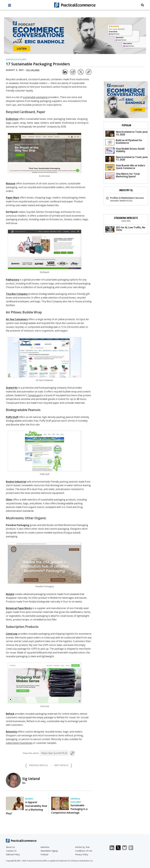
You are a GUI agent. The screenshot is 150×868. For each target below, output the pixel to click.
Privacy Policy (82, 854)
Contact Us (11, 851)
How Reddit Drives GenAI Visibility (125, 150)
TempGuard (34, 395)
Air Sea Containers (17, 319)
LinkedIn (113, 848)
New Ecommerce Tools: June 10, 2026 (126, 134)
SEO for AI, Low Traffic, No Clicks (125, 229)
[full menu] (10, 6)
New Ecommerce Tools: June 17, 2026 (126, 159)
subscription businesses (19, 743)
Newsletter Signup (49, 851)
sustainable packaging (35, 97)
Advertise (45, 847)
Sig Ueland (33, 70)
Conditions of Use (84, 851)
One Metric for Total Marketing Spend (122, 175)
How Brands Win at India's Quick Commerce (125, 167)
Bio (24, 783)
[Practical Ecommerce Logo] (75, 5)
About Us (10, 847)
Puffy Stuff (12, 417)
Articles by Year (82, 847)
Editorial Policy (13, 854)
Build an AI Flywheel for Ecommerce (124, 142)
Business (29, 799)
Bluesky (126, 848)
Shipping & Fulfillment (16, 59)
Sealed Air (12, 388)
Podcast (44, 854)
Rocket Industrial (16, 482)
